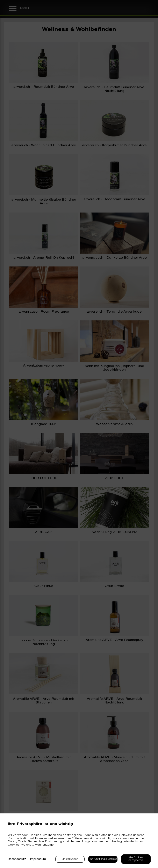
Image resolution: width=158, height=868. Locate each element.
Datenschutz (17, 859)
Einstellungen (70, 859)
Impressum (38, 859)
